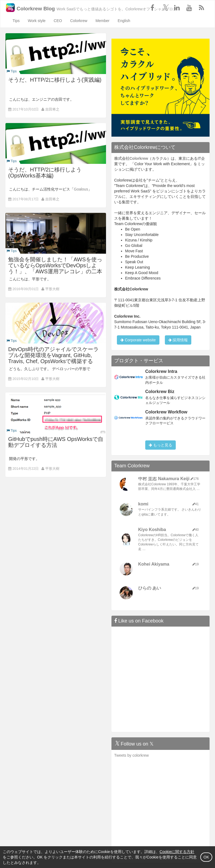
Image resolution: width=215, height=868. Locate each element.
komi (143, 504)
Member (102, 21)
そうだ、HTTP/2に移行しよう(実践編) (55, 80)
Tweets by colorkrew (131, 755)
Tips (16, 21)
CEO (58, 21)
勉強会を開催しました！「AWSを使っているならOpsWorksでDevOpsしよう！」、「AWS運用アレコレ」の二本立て (55, 268)
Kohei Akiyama (154, 564)
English (124, 21)
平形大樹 (52, 289)
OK (206, 857)
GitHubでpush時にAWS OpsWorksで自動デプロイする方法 (56, 442)
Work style (37, 21)
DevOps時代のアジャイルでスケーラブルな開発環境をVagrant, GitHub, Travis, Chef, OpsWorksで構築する (53, 355)
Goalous (81, 189)
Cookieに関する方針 (177, 852)
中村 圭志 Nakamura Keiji (164, 479)
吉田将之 (52, 109)
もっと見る (161, 445)
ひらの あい (150, 588)
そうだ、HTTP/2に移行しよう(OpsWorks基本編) (45, 173)
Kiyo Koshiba (152, 530)
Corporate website (138, 340)
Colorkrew (79, 21)
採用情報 (178, 340)
